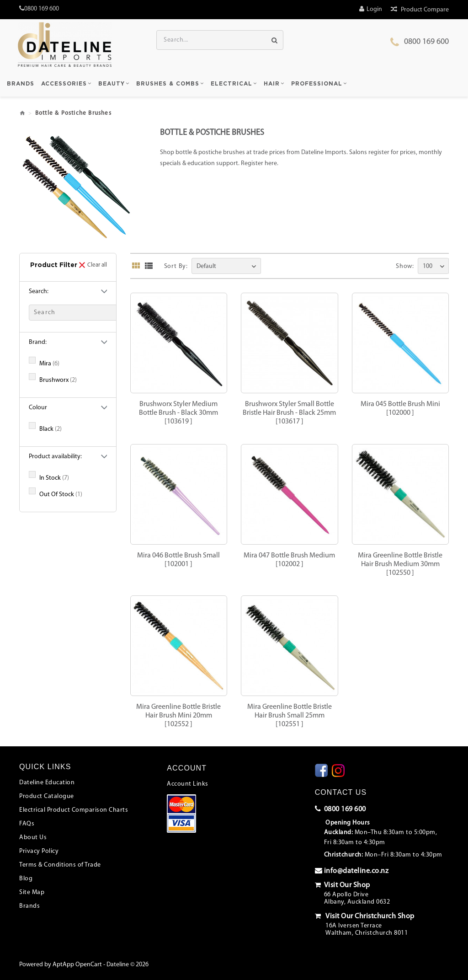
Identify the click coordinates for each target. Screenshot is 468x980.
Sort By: (176, 266)
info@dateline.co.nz (352, 871)
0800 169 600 (426, 42)
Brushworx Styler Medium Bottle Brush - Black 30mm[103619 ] (178, 413)
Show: (405, 266)
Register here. (260, 163)
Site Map (32, 892)
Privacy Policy (39, 851)
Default (206, 266)
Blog (26, 879)
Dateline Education (47, 783)
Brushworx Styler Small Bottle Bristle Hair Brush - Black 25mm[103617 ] (289, 413)
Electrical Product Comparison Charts (74, 810)
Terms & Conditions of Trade (60, 865)
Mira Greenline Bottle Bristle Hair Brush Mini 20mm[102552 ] (178, 716)
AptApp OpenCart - (79, 965)
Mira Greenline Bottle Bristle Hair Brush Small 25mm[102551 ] (290, 716)
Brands (29, 906)
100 (428, 266)
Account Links (188, 784)
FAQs (27, 824)
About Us (33, 838)
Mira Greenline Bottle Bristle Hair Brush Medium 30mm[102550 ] (400, 564)
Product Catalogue (47, 796)
